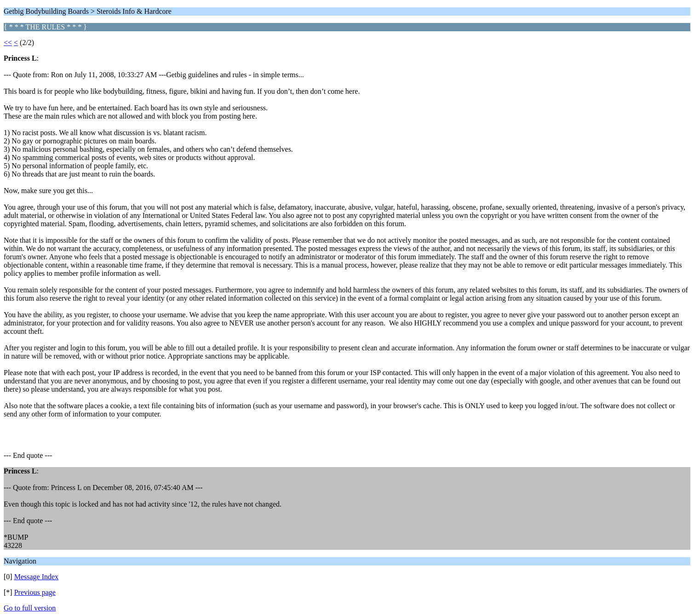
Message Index (36, 577)
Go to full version (30, 608)
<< (8, 43)
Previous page (35, 592)
